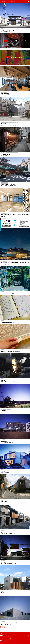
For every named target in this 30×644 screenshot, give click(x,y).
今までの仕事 (14, 636)
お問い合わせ (12, 638)
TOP (2, 633)
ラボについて (7, 636)
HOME (2, 636)
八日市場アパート (3, 627)
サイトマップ (20, 638)
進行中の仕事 (22, 636)
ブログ (27, 636)
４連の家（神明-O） (4, 628)
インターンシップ (4, 638)
